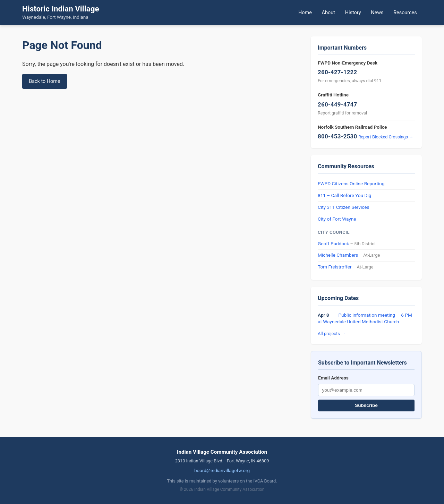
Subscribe (366, 405)
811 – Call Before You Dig (344, 195)
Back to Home (44, 81)
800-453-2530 (338, 136)
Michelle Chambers (338, 255)
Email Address (333, 378)
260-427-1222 (338, 72)
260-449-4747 (338, 104)
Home (305, 13)
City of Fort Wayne (337, 219)
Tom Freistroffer (335, 267)
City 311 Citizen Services (344, 207)
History (353, 13)
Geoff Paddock (333, 244)
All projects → (332, 334)
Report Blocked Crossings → (386, 137)
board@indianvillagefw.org (222, 470)
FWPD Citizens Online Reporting (351, 183)
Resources (405, 13)
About (328, 13)
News (377, 13)
